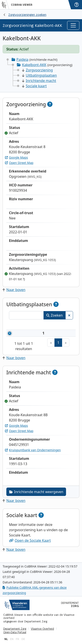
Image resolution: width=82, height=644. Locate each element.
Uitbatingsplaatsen (39, 75)
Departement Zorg (15, 629)
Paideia (22, 59)
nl (6, 639)
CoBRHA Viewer (22, 5)
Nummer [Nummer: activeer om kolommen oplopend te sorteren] (26, 325)
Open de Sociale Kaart (30, 546)
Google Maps (17, 157)
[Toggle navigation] (73, 25)
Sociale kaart (34, 86)
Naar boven (14, 290)
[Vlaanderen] (5, 5)
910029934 (33, 336)
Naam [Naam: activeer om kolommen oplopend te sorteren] (56, 325)
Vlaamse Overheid (42, 629)
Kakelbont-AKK (34, 65)
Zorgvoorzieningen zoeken (27, 15)
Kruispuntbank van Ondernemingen (33, 455)
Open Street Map (19, 163)
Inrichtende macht (39, 81)
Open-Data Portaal (15, 632)
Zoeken (55, 315)
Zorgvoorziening (38, 70)
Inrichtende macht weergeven (36, 497)
